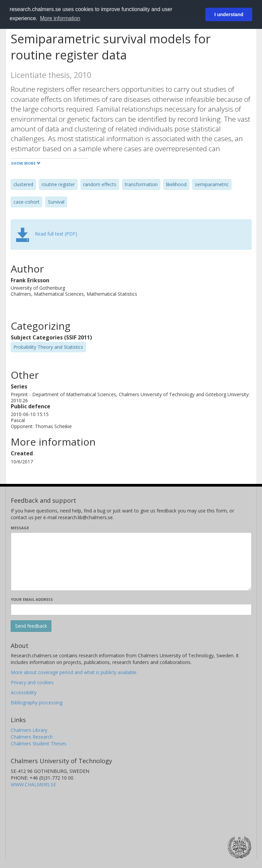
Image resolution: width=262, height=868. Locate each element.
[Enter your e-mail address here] (131, 610)
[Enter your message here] (131, 562)
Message (20, 528)
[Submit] (31, 626)
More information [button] (60, 18)
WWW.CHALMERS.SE (33, 784)
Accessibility (24, 692)
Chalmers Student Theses (39, 743)
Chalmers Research (32, 737)
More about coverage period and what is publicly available (74, 672)
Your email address (32, 599)
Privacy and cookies (32, 682)
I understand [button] (229, 14)
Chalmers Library (29, 730)
